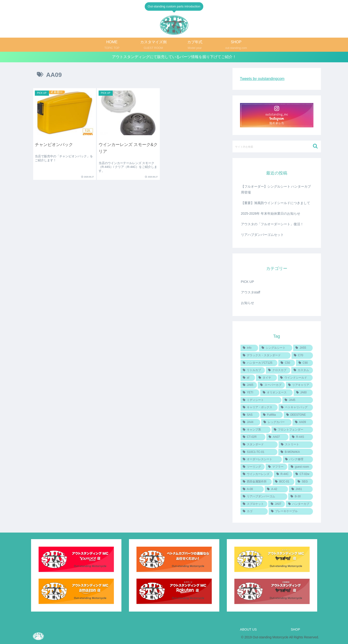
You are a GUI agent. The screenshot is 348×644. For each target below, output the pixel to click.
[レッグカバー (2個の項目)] (276, 422)
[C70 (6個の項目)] (302, 356)
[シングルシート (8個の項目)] (276, 348)
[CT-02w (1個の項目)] (303, 474)
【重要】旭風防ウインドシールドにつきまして (276, 203)
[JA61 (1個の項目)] (301, 489)
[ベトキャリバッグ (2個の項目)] (296, 407)
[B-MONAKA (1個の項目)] (296, 452)
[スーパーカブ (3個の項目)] (271, 385)
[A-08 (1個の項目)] (252, 489)
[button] (315, 146)
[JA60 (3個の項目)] (303, 393)
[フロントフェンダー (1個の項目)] (292, 430)
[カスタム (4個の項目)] (302, 370)
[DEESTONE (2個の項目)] (298, 415)
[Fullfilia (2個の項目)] (272, 415)
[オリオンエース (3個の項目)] (276, 393)
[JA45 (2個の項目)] (298, 400)
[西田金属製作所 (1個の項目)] (256, 482)
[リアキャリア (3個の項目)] (299, 385)
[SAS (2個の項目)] (250, 415)
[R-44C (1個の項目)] (283, 474)
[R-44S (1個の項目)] (301, 437)
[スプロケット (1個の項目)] (254, 504)
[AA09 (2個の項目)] (303, 422)
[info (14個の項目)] (249, 348)
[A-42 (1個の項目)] (276, 489)
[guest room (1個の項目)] (300, 467)
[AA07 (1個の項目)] (277, 437)
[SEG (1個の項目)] (304, 482)
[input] (277, 146)
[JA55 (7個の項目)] (303, 348)
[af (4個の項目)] (248, 378)
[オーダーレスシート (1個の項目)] (261, 459)
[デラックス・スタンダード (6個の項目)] (266, 356)
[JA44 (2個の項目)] (250, 422)
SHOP (296, 629)
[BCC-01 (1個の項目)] (284, 482)
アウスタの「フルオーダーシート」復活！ (272, 224)
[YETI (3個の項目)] (250, 393)
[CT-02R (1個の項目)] (253, 437)
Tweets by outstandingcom (262, 79)
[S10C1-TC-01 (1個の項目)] (259, 452)
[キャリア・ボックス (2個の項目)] (259, 407)
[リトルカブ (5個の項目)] (253, 370)
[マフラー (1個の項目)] (276, 467)
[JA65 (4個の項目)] (249, 385)
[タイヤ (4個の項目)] (266, 378)
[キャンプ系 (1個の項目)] (256, 430)
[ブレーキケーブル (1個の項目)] (291, 511)
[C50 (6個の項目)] (287, 363)
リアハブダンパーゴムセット (262, 235)
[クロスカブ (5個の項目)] (278, 370)
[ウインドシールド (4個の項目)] (295, 378)
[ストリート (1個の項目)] (296, 445)
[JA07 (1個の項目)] (276, 504)
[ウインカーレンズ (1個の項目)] (257, 474)
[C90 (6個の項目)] (304, 363)
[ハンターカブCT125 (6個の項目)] (259, 363)
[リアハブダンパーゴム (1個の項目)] (264, 497)
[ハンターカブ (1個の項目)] (299, 504)
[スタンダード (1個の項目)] (259, 445)
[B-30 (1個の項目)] (301, 497)
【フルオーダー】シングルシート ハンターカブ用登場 (276, 189)
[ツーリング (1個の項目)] (253, 467)
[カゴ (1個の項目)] (254, 511)
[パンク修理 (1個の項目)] (298, 459)
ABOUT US (248, 629)
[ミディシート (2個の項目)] (261, 400)
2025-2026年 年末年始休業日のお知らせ (271, 213)
